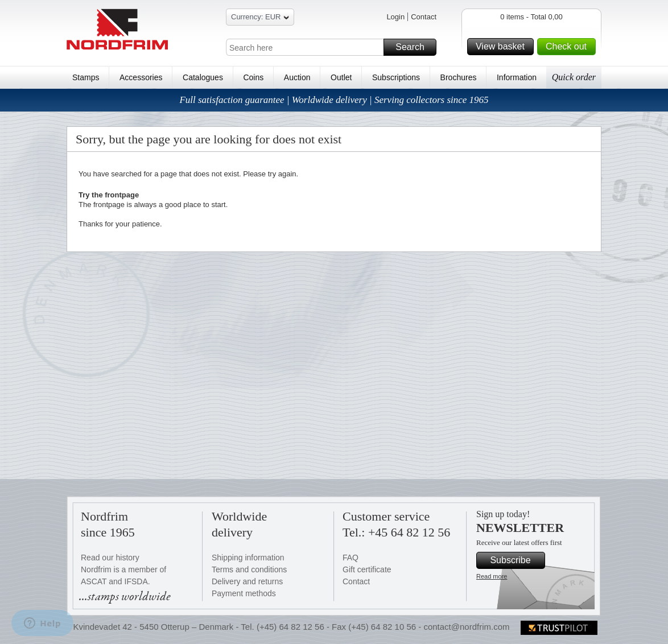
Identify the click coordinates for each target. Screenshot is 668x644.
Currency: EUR (260, 18)
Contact (424, 17)
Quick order (574, 77)
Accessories (141, 77)
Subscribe (516, 560)
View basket (503, 47)
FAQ (351, 558)
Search (414, 47)
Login (395, 17)
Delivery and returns (247, 581)
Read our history (110, 558)
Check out (569, 47)
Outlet (341, 77)
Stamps (86, 77)
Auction (297, 77)
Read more (492, 576)
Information (517, 77)
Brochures (459, 77)
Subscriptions (396, 77)
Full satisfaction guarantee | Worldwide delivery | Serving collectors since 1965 (334, 100)
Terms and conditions (249, 569)
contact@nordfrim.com (466, 627)
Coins (253, 77)
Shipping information (248, 558)
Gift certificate (367, 569)
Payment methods (244, 593)
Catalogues (203, 77)
